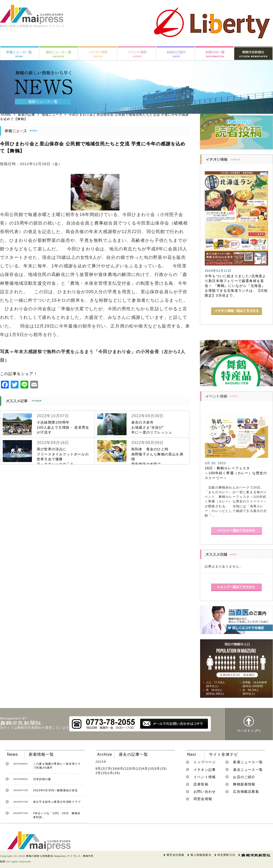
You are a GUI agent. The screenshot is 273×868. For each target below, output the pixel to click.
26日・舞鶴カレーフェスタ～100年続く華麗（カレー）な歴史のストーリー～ (236, 473)
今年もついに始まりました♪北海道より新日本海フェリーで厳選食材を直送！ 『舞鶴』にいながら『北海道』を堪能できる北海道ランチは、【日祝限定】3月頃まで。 (236, 286)
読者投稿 (201, 784)
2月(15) (102, 773)
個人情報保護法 (201, 855)
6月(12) (124, 769)
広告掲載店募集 (246, 792)
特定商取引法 (226, 855)
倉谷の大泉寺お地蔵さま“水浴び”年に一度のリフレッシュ (152, 427)
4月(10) (148, 769)
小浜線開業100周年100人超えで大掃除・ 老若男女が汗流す (63, 427)
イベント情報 (205, 777)
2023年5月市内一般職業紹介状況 (56, 790)
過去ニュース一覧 (248, 770)
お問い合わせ (205, 792)
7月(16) (112, 769)
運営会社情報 (175, 855)
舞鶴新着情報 (244, 784)
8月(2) (101, 769)
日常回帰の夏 (42, 779)
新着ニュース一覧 (248, 762)
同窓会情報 (203, 799)
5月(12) (136, 769)
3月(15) (161, 769)
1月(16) (114, 773)
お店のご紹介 (244, 777)
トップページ (205, 762)
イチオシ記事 (205, 770)
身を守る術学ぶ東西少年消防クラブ (57, 802)
